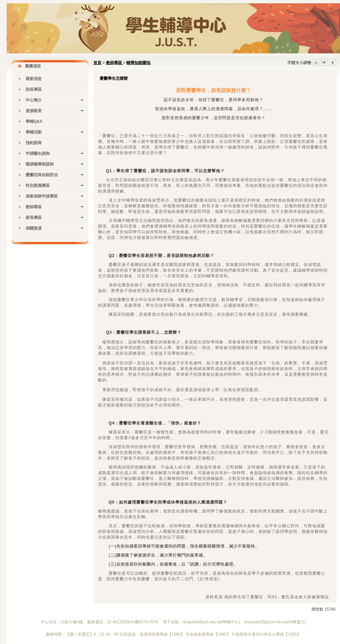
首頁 (97, 63)
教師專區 (114, 63)
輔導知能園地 (138, 63)
